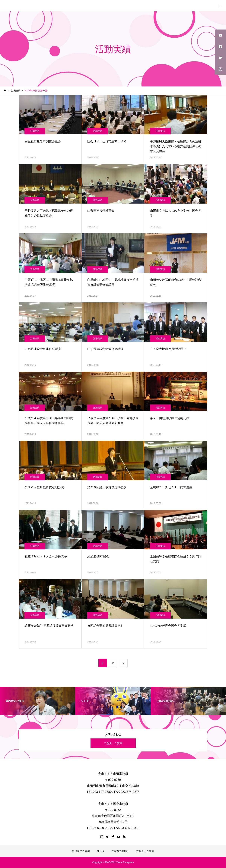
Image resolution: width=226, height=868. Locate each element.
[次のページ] (123, 663)
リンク (101, 851)
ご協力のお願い (120, 851)
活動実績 (35, 131)
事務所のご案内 (81, 851)
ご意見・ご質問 (113, 743)
